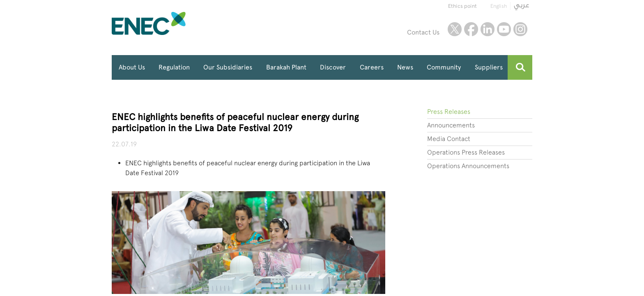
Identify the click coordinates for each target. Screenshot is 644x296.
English (499, 6)
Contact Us (423, 32)
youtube (504, 29)
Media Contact (449, 139)
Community (444, 67)
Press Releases (449, 112)
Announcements (451, 125)
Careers (372, 67)
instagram (520, 29)
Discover (333, 67)
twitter (455, 29)
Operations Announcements (468, 166)
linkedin (488, 29)
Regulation (174, 67)
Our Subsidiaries (228, 67)
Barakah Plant (286, 67)
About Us (132, 67)
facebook (471, 29)
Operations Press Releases (466, 152)
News (405, 67)
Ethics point (462, 6)
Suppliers (489, 67)
